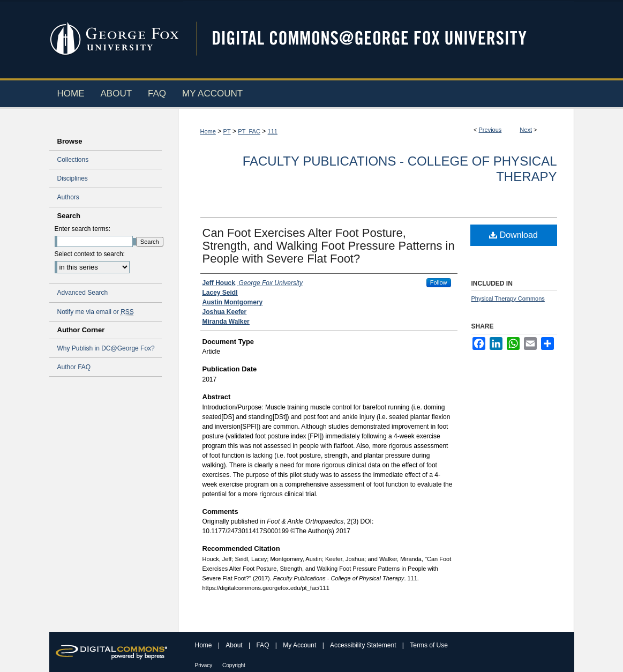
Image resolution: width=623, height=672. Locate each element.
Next (526, 130)
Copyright (234, 665)
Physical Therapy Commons (508, 298)
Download (513, 235)
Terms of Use (429, 645)
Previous (490, 130)
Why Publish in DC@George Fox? (106, 348)
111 (273, 131)
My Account (300, 645)
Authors (68, 197)
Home (208, 131)
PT (227, 131)
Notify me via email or (96, 312)
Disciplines (73, 178)
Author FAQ (74, 367)
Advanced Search (83, 293)
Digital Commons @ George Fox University (379, 39)
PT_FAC (249, 131)
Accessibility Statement (364, 645)
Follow (439, 282)
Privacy (205, 665)
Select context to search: (90, 254)
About (235, 645)
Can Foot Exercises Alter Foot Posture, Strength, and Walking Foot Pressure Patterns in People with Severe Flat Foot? (329, 246)
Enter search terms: (83, 229)
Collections (73, 160)
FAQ (263, 645)
